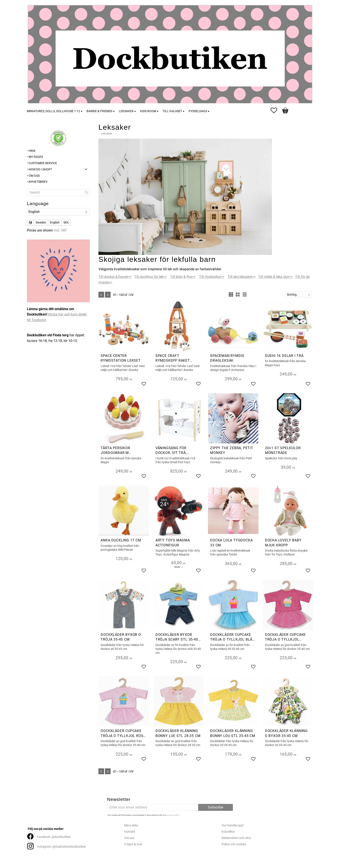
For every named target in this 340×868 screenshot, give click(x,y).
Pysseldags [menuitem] (198, 111)
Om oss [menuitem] (34, 176)
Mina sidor (131, 825)
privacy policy (173, 815)
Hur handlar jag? (233, 825)
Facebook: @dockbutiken (54, 837)
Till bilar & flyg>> (183, 277)
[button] (276, 110)
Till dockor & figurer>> (115, 277)
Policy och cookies (234, 844)
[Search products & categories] (58, 193)
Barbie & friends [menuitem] (99, 111)
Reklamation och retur (236, 838)
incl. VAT (60, 230)
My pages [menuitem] (36, 157)
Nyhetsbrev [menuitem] (38, 182)
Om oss (129, 838)
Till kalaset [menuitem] (172, 111)
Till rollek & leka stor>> (275, 277)
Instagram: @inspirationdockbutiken (62, 847)
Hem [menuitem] (32, 151)
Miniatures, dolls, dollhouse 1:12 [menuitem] (53, 111)
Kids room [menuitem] (148, 111)
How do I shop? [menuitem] (40, 169)
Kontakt (130, 832)
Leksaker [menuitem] (126, 111)
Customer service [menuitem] (43, 163)
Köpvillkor (228, 832)
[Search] (87, 193)
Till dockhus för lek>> (150, 277)
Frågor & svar (133, 844)
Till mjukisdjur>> (212, 277)
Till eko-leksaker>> (242, 277)
